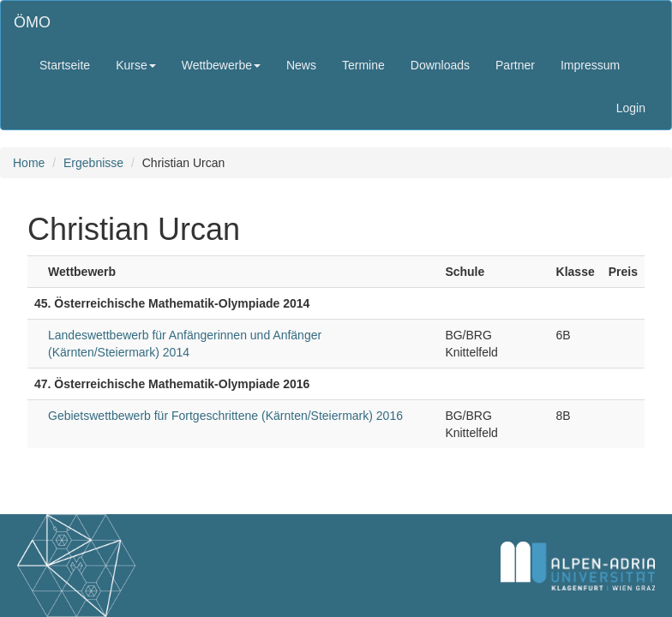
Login (631, 108)
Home (29, 163)
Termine (363, 65)
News (301, 65)
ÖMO (32, 22)
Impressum (590, 65)
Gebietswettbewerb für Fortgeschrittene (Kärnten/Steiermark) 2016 (225, 416)
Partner (515, 65)
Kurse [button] (136, 65)
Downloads (440, 65)
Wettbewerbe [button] (221, 65)
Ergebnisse (93, 163)
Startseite (65, 65)
